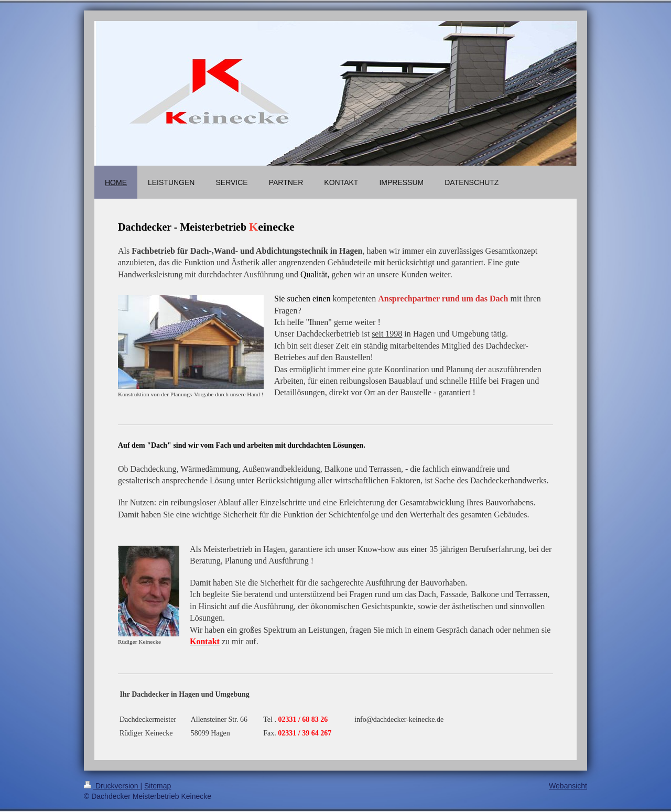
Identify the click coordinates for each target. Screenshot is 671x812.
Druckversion (112, 786)
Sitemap (158, 786)
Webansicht (568, 786)
